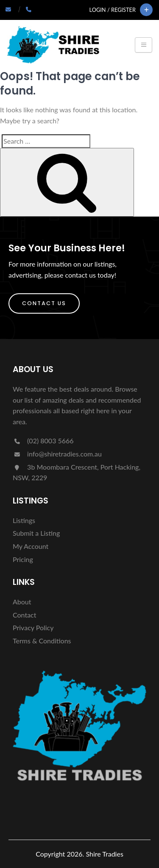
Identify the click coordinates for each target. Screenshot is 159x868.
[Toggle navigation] (144, 45)
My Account (31, 546)
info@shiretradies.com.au (57, 454)
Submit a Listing (36, 533)
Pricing (23, 559)
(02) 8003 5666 (43, 441)
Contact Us (44, 303)
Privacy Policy (33, 627)
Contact (24, 615)
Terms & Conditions (42, 641)
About (22, 602)
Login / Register (113, 10)
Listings (24, 520)
